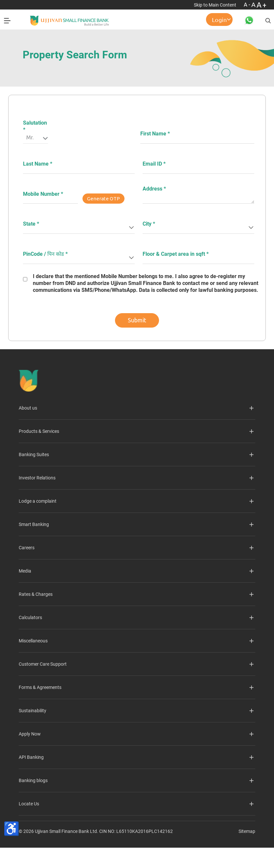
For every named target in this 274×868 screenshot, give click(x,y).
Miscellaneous (33, 641)
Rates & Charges (36, 594)
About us (28, 408)
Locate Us (29, 804)
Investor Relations (37, 478)
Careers (27, 548)
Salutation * (35, 126)
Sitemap (247, 831)
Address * (154, 189)
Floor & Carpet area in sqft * (176, 254)
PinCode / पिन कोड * (45, 254)
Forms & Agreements (40, 687)
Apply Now (30, 734)
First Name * (155, 134)
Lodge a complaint (38, 501)
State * (31, 224)
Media (25, 571)
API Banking (31, 757)
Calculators (30, 617)
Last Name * (38, 164)
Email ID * (154, 164)
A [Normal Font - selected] (254, 5)
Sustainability (33, 711)
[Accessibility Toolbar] (11, 829)
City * (149, 224)
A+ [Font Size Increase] (262, 5)
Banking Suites (34, 454)
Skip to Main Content (216, 5)
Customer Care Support (43, 664)
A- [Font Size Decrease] (248, 5)
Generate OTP (103, 199)
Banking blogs (33, 780)
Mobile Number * (43, 194)
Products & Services (39, 431)
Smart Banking (34, 524)
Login (219, 20)
